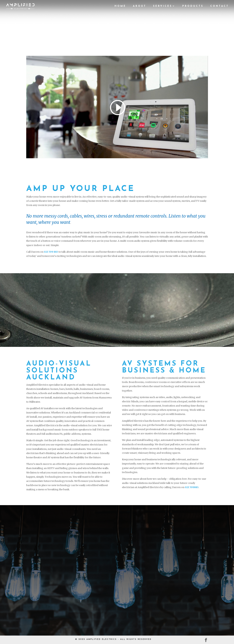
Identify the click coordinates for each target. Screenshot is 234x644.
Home (120, 6)
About (140, 6)
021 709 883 (51, 252)
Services (163, 6)
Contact (220, 6)
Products (193, 6)
